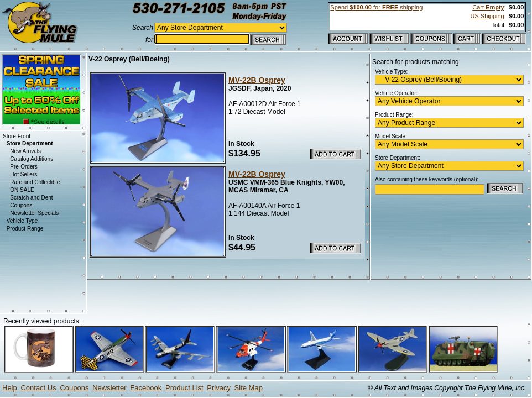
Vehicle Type (22, 221)
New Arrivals (25, 151)
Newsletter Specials (34, 213)
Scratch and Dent (31, 198)
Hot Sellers (24, 174)
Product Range (25, 229)
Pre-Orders (24, 167)
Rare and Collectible (35, 182)
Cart (488, 7)
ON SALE (22, 190)
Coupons (21, 205)
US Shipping (487, 16)
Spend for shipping (376, 7)
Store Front (17, 136)
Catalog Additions (32, 159)
